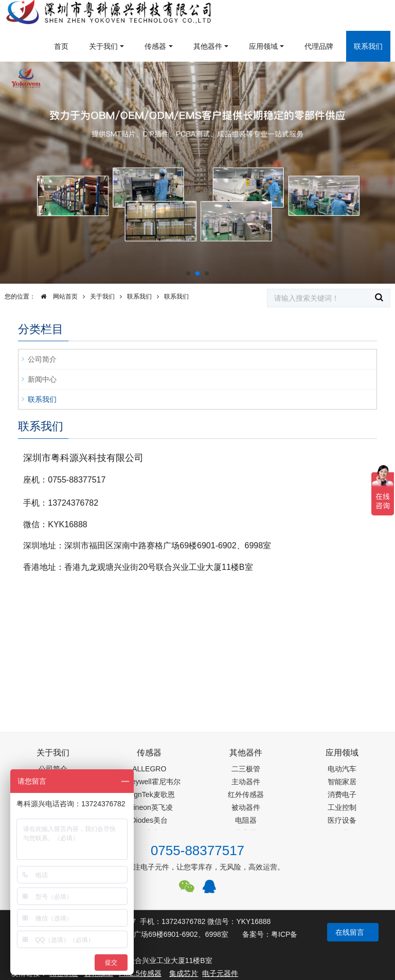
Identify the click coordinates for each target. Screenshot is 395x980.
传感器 (155, 46)
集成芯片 (184, 973)
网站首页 (57, 297)
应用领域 (263, 46)
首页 (61, 46)
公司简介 (42, 359)
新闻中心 (42, 379)
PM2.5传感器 (140, 973)
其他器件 (208, 46)
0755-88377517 (197, 850)
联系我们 (368, 46)
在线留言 (350, 932)
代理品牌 (319, 46)
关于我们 (103, 46)
